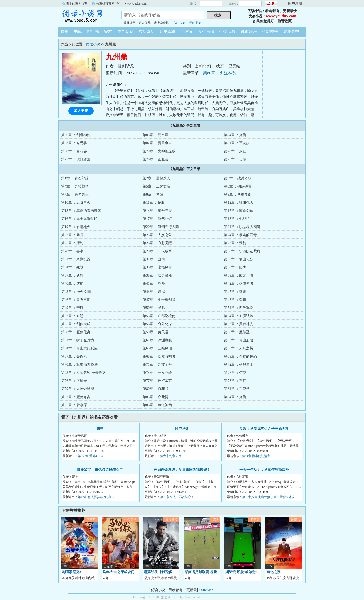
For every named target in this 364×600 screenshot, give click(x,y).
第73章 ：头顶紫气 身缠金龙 (83, 373)
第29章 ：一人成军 (157, 251)
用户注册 (295, 3)
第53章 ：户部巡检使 (159, 316)
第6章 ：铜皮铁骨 (238, 186)
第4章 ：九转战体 (75, 186)
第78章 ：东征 (235, 151)
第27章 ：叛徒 (235, 243)
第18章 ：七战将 (237, 219)
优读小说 (86, 16)
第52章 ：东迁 (72, 316)
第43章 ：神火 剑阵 (76, 292)
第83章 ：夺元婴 (74, 143)
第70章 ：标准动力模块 (79, 365)
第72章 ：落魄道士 (239, 365)
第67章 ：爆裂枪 (74, 356)
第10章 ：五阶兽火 (76, 203)
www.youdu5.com (281, 16)
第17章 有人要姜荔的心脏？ (96, 497)
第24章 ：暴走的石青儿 (242, 235)
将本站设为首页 (77, 4)
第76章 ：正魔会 (155, 159)
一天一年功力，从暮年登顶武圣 (264, 470)
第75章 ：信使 (235, 159)
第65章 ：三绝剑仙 (157, 348)
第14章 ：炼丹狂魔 (157, 211)
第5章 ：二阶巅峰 (156, 186)
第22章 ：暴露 (72, 235)
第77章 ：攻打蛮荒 (76, 159)
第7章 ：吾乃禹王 (75, 194)
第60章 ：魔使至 (237, 332)
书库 (78, 32)
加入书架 (81, 111)
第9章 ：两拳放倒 (238, 194)
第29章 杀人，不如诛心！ (177, 497)
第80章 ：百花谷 (74, 151)
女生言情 (206, 32)
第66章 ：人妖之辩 (239, 348)
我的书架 (195, 23)
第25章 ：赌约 (72, 243)
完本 (108, 32)
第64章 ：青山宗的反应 (79, 348)
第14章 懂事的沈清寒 (256, 456)
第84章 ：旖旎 (235, 135)
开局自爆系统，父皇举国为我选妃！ (182, 470)
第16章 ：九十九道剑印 (79, 219)
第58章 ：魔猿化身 (76, 332)
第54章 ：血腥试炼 (239, 316)
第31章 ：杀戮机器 (76, 259)
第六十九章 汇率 (171, 456)
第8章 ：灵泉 (153, 194)
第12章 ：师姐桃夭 (239, 203)
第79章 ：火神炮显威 (159, 151)
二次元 (187, 32)
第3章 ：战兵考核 (238, 178)
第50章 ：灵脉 (154, 308)
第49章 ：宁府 (72, 308)
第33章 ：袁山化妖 (239, 259)
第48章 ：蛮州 (235, 300)
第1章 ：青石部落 (75, 178)
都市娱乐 (249, 32)
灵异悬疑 (125, 32)
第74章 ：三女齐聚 (157, 373)
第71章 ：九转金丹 (157, 365)
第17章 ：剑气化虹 (157, 219)
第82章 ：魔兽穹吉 (157, 143)
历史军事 (168, 32)
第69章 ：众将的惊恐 (240, 356)
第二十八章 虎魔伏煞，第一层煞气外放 (268, 497)
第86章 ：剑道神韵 (220, 73)
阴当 (100, 429)
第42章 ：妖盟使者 (239, 284)
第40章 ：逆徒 (72, 284)
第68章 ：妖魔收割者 (159, 356)
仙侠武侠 (227, 32)
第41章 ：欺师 (154, 284)
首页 (65, 32)
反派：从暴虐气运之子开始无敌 (264, 429)
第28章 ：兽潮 (72, 251)
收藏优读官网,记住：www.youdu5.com (121, 4)
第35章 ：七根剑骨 (157, 267)
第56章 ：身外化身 (157, 324)
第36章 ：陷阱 (235, 267)
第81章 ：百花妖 (237, 143)
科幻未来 (270, 32)
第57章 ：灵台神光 (239, 324)
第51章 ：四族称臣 (239, 308)
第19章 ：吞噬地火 (76, 227)
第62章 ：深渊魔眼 (157, 340)
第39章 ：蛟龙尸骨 (239, 275)
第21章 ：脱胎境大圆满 (242, 227)
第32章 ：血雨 (154, 259)
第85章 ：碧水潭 (155, 135)
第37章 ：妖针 (72, 275)
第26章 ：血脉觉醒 (157, 243)
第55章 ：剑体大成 (76, 324)
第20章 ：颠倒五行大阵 (161, 227)
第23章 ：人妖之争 (157, 235)
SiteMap (207, 590)
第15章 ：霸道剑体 (239, 211)
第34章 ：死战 (72, 267)
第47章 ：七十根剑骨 (159, 300)
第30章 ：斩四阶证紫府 (242, 251)
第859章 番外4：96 (90, 456)
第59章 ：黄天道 (155, 332)
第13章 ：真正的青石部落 (81, 211)
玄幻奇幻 (147, 32)
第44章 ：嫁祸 (154, 292)
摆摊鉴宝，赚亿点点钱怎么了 (100, 470)
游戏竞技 (291, 32)
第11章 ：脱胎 (154, 203)
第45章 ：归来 (235, 292)
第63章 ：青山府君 (239, 340)
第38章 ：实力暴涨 (157, 275)
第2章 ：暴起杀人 (156, 178)
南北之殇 (274, 572)
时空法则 (182, 429)
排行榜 (93, 32)
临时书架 (179, 23)
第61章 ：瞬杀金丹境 (78, 340)
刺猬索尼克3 (71, 572)
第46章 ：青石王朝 (76, 300)
